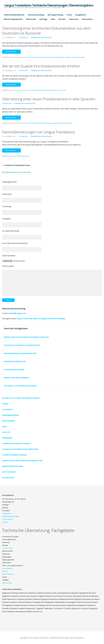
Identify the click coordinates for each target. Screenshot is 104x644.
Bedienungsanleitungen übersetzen (20, 353)
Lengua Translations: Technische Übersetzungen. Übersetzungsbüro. (49, 5)
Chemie (5, 404)
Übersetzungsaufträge (75, 57)
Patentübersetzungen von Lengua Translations (39, 132)
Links (53, 19)
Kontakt (62, 19)
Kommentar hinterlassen (41, 38)
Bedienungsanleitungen (11, 516)
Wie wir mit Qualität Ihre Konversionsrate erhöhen (41, 66)
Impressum (74, 19)
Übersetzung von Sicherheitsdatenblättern (22, 461)
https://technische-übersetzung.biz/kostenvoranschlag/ (41, 319)
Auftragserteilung (55, 15)
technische (23, 38)
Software (6, 522)
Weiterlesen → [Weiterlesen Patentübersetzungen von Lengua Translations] (11, 150)
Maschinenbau (58, 57)
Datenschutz (87, 19)
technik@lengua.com (17, 313)
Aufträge (43, 19)
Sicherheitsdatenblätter (14, 15)
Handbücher (7, 513)
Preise (69, 15)
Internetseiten (7, 519)
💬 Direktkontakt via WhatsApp (16, 172)
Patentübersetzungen (14, 370)
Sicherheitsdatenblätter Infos (16, 443)
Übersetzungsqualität (13, 19)
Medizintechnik (8, 574)
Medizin (5, 571)
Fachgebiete (81, 15)
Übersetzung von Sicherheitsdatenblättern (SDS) (26, 337)
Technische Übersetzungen (14, 455)
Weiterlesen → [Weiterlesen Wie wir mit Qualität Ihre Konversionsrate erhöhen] (11, 85)
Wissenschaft (8, 478)
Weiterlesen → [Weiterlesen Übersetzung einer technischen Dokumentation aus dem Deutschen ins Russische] (11, 52)
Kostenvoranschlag (36, 15)
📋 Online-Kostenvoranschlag (16, 165)
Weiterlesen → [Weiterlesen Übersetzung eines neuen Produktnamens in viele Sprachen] (11, 118)
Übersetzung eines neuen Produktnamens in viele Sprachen (49, 99)
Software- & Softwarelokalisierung (20, 386)
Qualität (62, 90)
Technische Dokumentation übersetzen (22, 345)
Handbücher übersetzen (15, 361)
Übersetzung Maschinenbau (16, 378)
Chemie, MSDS (7, 548)
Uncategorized (23, 156)
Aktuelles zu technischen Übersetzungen (34, 57)
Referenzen (31, 19)
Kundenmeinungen (11, 415)
